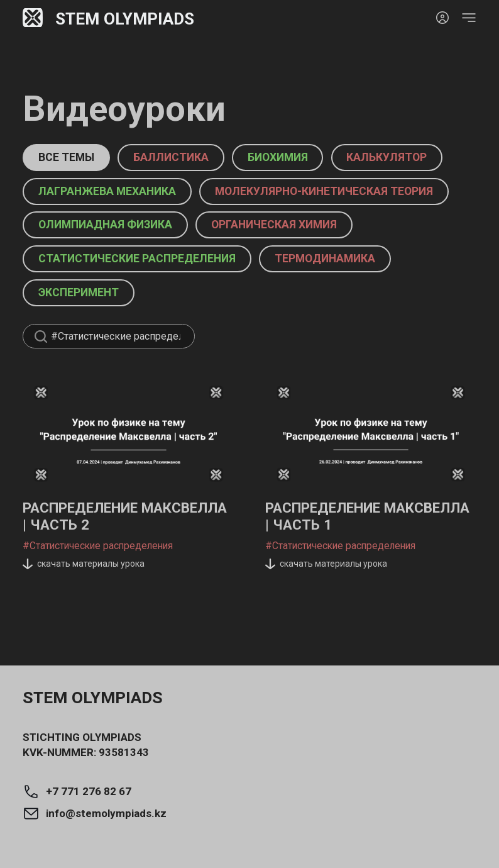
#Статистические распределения (95, 589)
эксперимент (87, 328)
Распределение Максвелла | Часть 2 (104, 559)
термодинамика (359, 294)
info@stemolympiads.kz (95, 814)
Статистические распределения (150, 294)
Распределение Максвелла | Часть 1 (347, 559)
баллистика (194, 158)
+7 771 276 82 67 (77, 792)
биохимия (315, 158)
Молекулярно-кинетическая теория (162, 226)
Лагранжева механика (251, 192)
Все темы (74, 158)
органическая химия (305, 260)
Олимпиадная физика (116, 260)
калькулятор (86, 192)
